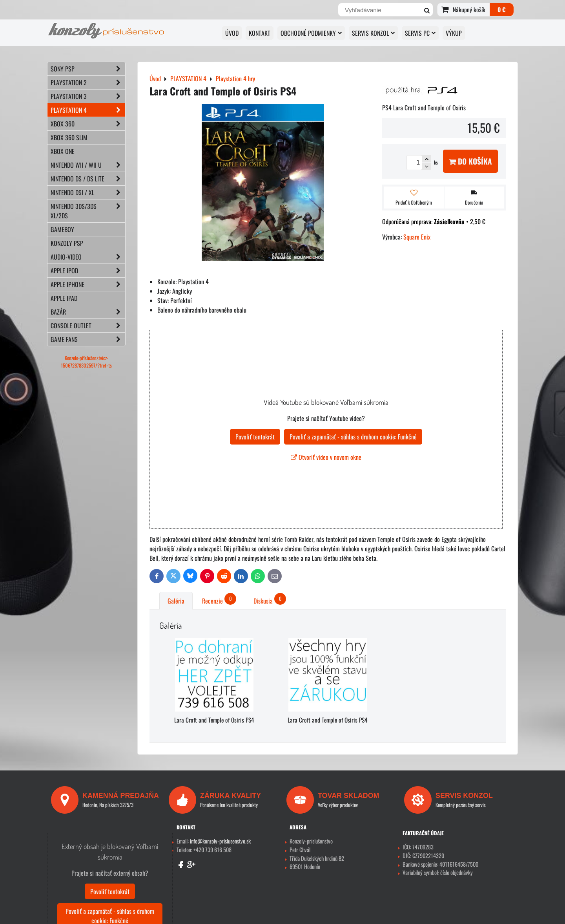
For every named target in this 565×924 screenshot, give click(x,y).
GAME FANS (88, 339)
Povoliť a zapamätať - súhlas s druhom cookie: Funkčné (353, 437)
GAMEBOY (62, 229)
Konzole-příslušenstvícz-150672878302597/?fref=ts (86, 362)
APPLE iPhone (88, 284)
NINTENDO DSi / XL (88, 192)
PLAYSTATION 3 (88, 96)
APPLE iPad (64, 298)
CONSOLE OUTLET (88, 326)
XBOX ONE (63, 151)
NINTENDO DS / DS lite (88, 179)
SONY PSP (88, 69)
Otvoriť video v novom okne (326, 457)
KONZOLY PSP (67, 243)
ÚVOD (232, 33)
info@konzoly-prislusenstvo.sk (220, 841)
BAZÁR (88, 312)
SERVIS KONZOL (373, 33)
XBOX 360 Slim (69, 137)
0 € (502, 9)
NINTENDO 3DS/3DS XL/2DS (88, 211)
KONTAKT (260, 33)
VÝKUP (454, 33)
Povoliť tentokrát (255, 437)
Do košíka (470, 161)
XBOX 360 (88, 124)
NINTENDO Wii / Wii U (88, 165)
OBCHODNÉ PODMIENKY (311, 33)
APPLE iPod (88, 271)
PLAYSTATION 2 (88, 82)
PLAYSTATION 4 (88, 110)
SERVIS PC (420, 33)
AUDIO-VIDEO (88, 257)
